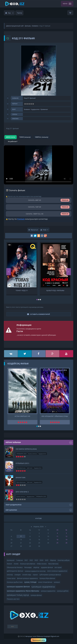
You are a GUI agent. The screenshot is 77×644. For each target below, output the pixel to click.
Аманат (10, 564)
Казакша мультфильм (28, 564)
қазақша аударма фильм (18, 587)
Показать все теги (13, 599)
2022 (31, 560)
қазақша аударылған (48, 591)
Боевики (35, 26)
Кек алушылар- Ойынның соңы (55, 416)
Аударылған (35, 109)
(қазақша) (11, 560)
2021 (26, 560)
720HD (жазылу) (25, 137)
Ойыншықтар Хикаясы (15, 567)
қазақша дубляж (63, 591)
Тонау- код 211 (22, 291)
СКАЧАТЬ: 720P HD (39, 207)
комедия (18, 575)
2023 (36, 560)
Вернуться (33, 230)
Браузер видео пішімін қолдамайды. (39, 165)
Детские (30, 468)
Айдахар (53, 560)
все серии (58, 567)
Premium (21, 219)
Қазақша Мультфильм (47, 578)
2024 (41, 560)
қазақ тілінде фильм (45, 582)
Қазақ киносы (33, 454)
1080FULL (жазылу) (42, 137)
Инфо (44, 230)
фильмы (28, 26)
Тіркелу (19, 13)
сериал (35, 575)
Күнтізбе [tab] (38, 518)
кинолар (10, 575)
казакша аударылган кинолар (35, 571)
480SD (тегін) (11, 137)
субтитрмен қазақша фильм (50, 575)
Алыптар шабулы (64, 560)
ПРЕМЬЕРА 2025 (22, 454)
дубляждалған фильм (15, 571)
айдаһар (36, 567)
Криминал (44, 109)
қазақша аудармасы (43, 586)
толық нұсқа (11, 578)
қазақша (57, 582)
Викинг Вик (21, 478)
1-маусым (19, 560)
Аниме (16, 564)
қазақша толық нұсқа (18, 595)
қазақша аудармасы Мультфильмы (23, 591)
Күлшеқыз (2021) (22, 463)
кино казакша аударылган (57, 571)
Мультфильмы (21, 468)
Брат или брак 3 (22, 492)
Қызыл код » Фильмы (55, 291)
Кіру (9, 13)
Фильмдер (28, 567)
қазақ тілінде (30, 582)
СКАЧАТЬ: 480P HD (39, 200)
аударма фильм (47, 567)
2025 (47, 560)
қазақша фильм (36, 595)
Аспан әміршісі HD (22, 416)
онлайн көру (27, 575)
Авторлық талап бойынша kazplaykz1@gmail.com (42, 636)
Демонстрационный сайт (15, 26)
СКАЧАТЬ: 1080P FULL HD (39, 214)
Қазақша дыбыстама (15, 582)
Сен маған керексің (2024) (26, 449)
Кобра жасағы (42, 564)
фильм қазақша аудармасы (27, 578)
